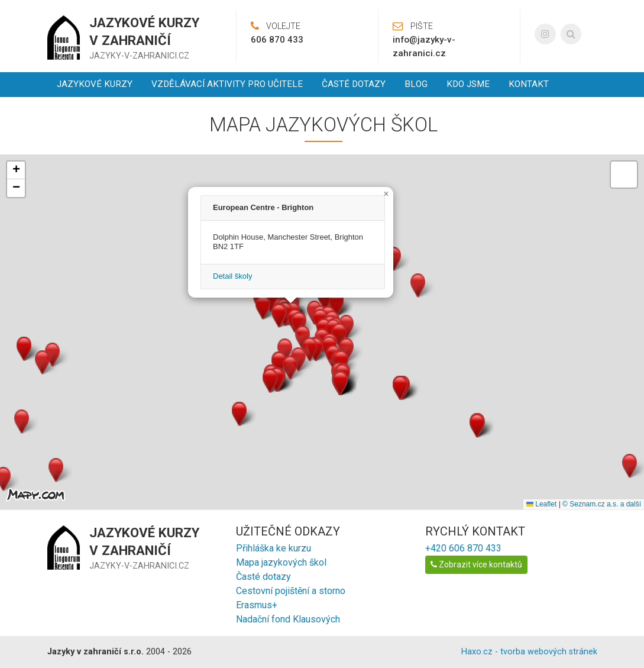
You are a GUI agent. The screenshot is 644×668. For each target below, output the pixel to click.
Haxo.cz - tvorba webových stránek (529, 652)
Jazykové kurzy (95, 84)
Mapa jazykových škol (281, 562)
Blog (416, 84)
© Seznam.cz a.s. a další (602, 504)
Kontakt (529, 84)
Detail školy (232, 276)
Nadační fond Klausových (288, 619)
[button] (279, 316)
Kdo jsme (468, 84)
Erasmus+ (257, 605)
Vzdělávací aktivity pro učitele (227, 84)
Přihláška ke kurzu (274, 548)
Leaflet (541, 504)
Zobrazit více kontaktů (476, 564)
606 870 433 (277, 40)
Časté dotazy (354, 84)
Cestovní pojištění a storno (291, 591)
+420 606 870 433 (463, 548)
